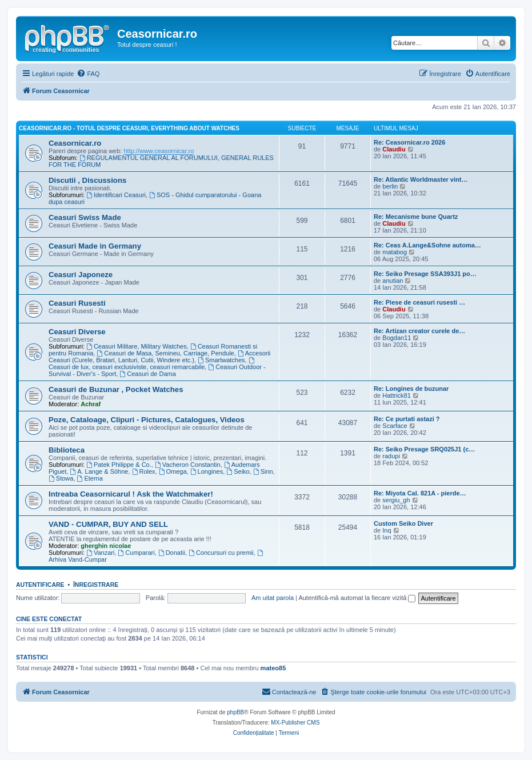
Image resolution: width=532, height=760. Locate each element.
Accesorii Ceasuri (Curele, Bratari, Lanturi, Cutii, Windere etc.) (159, 357)
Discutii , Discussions (87, 180)
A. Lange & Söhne (99, 471)
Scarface (395, 426)
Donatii (172, 553)
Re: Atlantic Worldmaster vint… (421, 179)
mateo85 (273, 668)
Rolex (144, 471)
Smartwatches (221, 360)
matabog (395, 252)
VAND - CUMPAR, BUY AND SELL (108, 524)
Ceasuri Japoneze (81, 275)
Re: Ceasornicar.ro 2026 (409, 142)
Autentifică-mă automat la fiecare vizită (357, 598)
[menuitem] (88, 74)
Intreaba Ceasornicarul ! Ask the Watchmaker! (131, 494)
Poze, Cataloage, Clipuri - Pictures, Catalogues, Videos (147, 420)
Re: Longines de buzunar (411, 389)
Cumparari (137, 553)
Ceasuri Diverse (77, 332)
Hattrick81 (397, 395)
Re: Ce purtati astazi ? (407, 419)
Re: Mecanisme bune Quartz (416, 217)
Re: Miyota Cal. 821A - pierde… (420, 493)
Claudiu (394, 149)
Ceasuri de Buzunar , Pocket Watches (116, 389)
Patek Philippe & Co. (119, 465)
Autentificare (40, 585)
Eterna (90, 478)
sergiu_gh (396, 500)
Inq (387, 530)
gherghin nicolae (106, 546)
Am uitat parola (273, 598)
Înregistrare (96, 585)
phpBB (235, 712)
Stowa (61, 478)
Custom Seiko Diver (403, 523)
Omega (173, 471)
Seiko (238, 471)
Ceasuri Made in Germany (95, 246)
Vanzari (100, 553)
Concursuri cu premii (221, 553)
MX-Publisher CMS (295, 723)
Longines (207, 471)
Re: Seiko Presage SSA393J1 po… (425, 274)
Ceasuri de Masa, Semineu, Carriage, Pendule (165, 353)
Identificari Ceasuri (116, 195)
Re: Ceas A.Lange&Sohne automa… (427, 245)
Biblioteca (67, 450)
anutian (393, 281)
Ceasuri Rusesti (77, 303)
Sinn (263, 471)
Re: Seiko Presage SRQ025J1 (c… (424, 449)
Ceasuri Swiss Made (85, 217)
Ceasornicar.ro (75, 143)
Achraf (91, 404)
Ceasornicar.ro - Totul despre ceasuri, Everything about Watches (129, 128)
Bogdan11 (397, 338)
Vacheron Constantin (188, 465)
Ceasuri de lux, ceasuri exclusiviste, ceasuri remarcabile (152, 364)
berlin (390, 186)
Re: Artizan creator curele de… (419, 331)
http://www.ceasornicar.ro (159, 151)
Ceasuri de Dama (147, 374)
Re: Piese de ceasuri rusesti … (419, 302)
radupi (391, 456)
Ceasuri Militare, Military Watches (137, 346)
